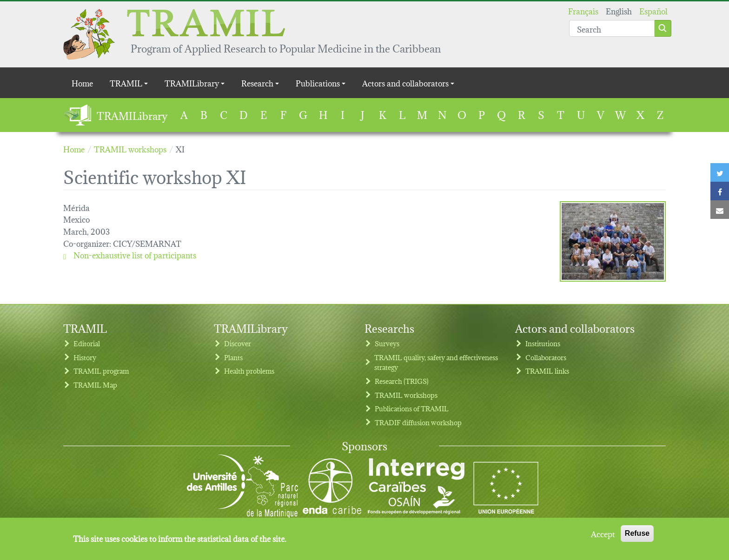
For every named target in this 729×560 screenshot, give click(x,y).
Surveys (387, 343)
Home (82, 82)
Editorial (87, 343)
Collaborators (546, 357)
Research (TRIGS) (402, 381)
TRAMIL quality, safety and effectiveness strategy (436, 362)
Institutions (543, 343)
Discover (238, 343)
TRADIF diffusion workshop (418, 422)
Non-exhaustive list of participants (130, 255)
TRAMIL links (547, 371)
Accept (603, 534)
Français (583, 10)
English (619, 10)
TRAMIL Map (95, 385)
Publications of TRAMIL (412, 408)
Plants (233, 357)
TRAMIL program (101, 371)
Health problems (249, 371)
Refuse (637, 533)
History (85, 357)
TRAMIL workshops (406, 395)
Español (653, 10)
